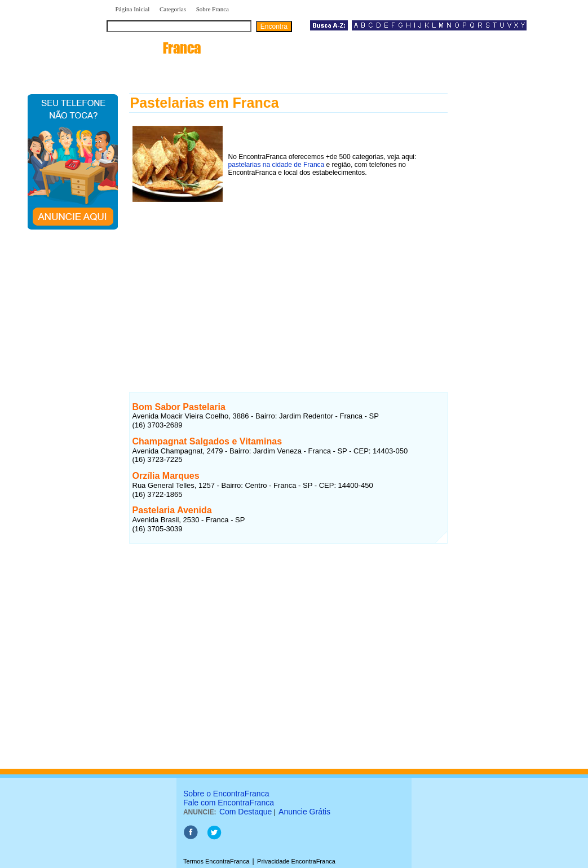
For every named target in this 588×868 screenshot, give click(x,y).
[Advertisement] (288, 286)
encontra (156, 48)
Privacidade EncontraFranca (296, 861)
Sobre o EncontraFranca (226, 794)
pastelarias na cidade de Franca (277, 165)
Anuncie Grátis (304, 812)
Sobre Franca (213, 9)
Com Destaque (246, 812)
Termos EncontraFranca (216, 861)
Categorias (173, 9)
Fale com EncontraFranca (229, 803)
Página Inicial (133, 9)
